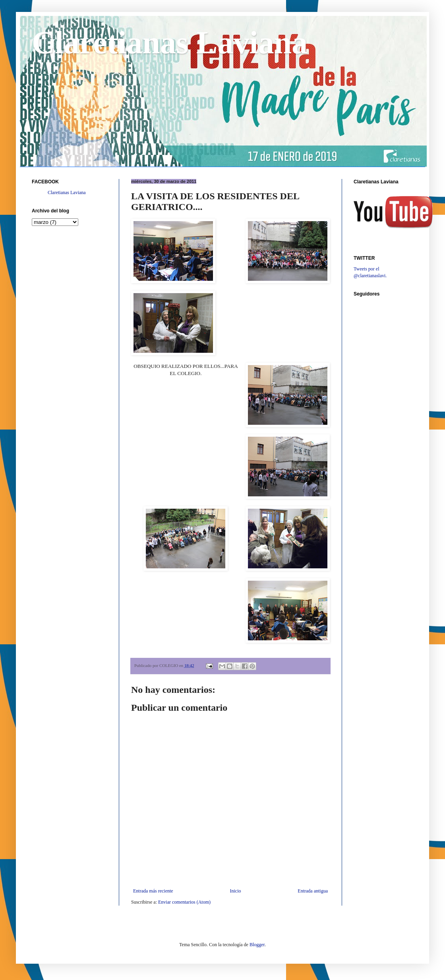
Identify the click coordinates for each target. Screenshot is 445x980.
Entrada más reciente (153, 891)
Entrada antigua (313, 891)
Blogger (257, 945)
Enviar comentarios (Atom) (184, 902)
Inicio (235, 891)
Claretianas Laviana (170, 43)
